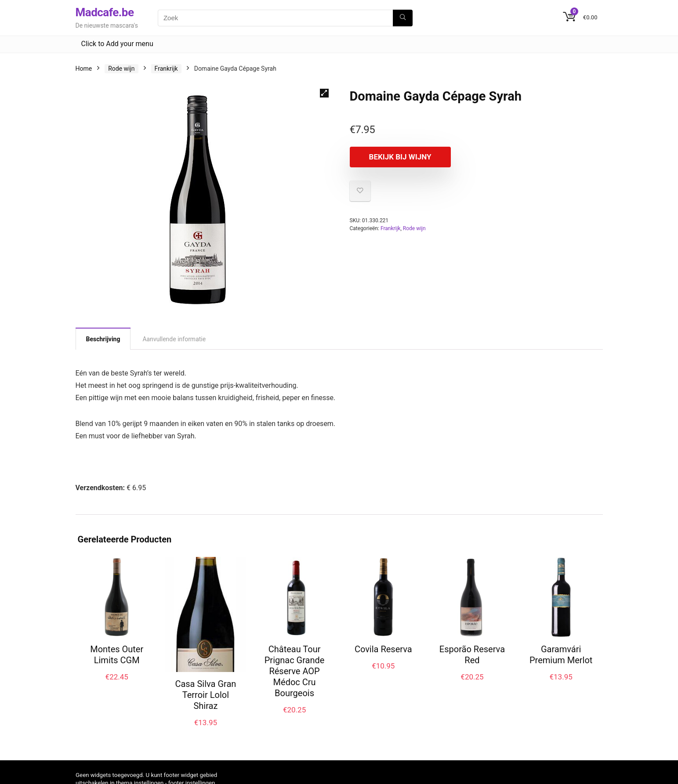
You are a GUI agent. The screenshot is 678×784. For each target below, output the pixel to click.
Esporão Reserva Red (472, 655)
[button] (324, 93)
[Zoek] (403, 18)
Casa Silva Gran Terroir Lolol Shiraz (205, 695)
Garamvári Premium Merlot (561, 655)
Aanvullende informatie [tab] (174, 339)
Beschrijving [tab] (103, 339)
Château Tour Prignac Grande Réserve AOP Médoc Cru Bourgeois (295, 671)
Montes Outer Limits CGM (117, 655)
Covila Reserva (383, 649)
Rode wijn (121, 69)
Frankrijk (166, 69)
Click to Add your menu (117, 44)
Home (84, 69)
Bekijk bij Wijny (400, 157)
